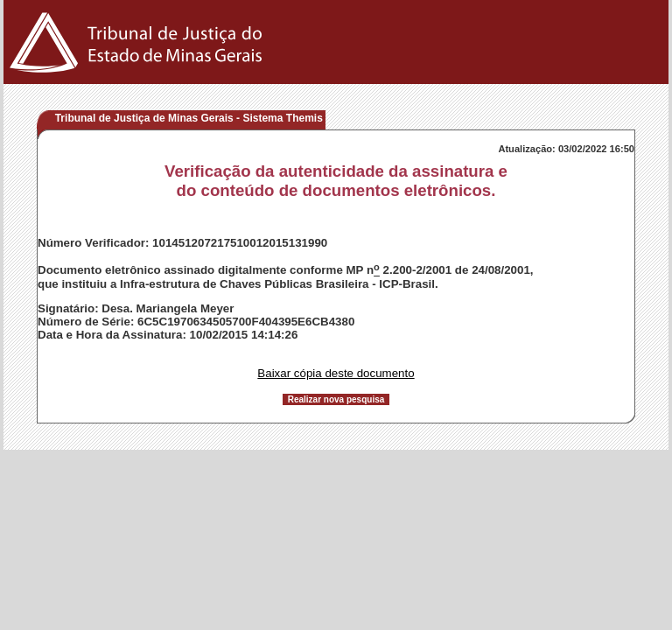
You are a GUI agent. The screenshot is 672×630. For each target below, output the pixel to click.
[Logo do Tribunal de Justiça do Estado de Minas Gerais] (139, 80)
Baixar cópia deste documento (336, 373)
